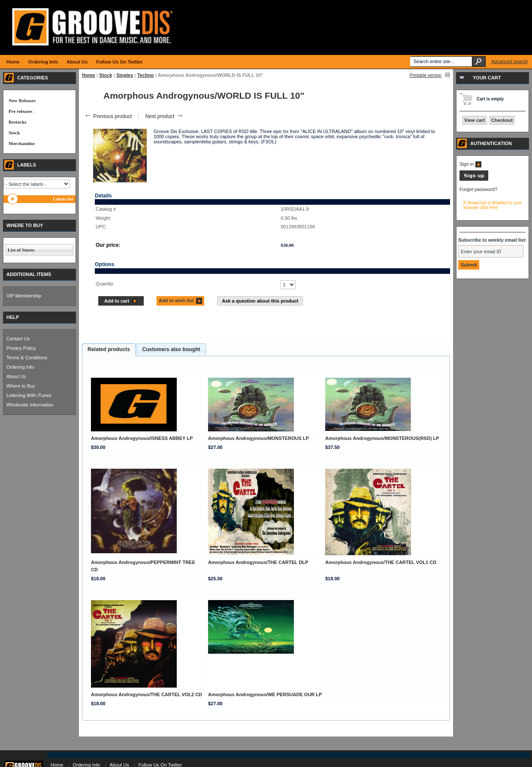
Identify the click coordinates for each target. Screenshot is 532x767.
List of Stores (21, 250)
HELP (13, 317)
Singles (125, 75)
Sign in (470, 164)
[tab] (109, 350)
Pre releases (20, 111)
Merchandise (22, 143)
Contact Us (18, 339)
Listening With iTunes (29, 395)
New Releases (22, 100)
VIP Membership (24, 296)
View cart (475, 120)
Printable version (426, 75)
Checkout (502, 120)
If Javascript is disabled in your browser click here (493, 205)
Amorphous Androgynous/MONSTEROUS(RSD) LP (382, 438)
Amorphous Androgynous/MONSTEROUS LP (258, 438)
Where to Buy (21, 386)
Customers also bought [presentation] (171, 349)
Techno (145, 75)
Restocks (18, 122)
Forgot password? (478, 189)
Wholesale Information (30, 405)
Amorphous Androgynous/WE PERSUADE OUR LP (265, 694)
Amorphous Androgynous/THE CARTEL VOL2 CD (147, 694)
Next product (164, 116)
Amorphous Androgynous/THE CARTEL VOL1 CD (381, 562)
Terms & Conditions (27, 358)
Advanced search (509, 61)
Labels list (63, 199)
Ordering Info (20, 367)
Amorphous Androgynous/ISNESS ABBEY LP (142, 438)
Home (89, 75)
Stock (106, 75)
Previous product (108, 116)
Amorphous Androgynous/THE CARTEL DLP (258, 562)
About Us (16, 376)
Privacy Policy (21, 348)
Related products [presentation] (109, 349)
